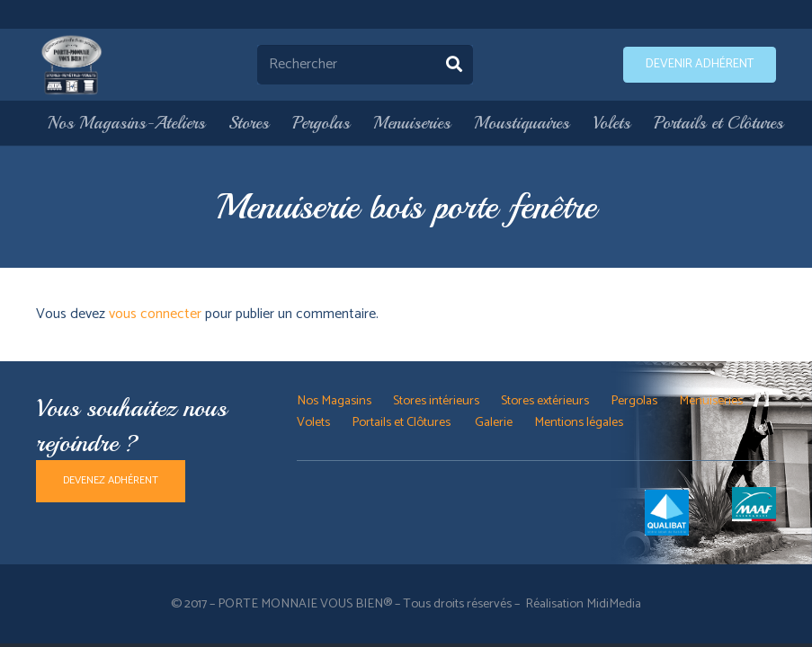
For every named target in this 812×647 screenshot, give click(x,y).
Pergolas (634, 401)
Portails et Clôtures (402, 422)
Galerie (494, 422)
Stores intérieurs (436, 401)
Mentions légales (579, 422)
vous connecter (155, 314)
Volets (313, 422)
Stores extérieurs (545, 401)
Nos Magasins (334, 401)
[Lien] (72, 65)
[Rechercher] (365, 65)
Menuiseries (711, 401)
